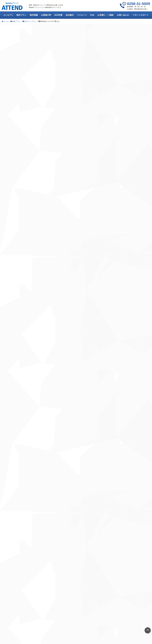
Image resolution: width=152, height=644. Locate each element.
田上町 (55, 35)
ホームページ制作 (18, 40)
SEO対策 (58, 15)
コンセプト (8, 15)
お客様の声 (46, 15)
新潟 (46, 35)
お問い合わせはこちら (76, 453)
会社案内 (70, 15)
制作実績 (34, 15)
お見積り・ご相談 (105, 15)
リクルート (82, 15)
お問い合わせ (123, 15)
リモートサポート (141, 15)
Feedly (31, 550)
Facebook (32, 546)
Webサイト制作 (9, 529)
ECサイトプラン (15, 35)
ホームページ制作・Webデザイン (17, 526)
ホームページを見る (76, 282)
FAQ (92, 15)
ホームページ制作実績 (32, 35)
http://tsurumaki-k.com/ (41, 264)
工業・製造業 (33, 40)
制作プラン (21, 15)
